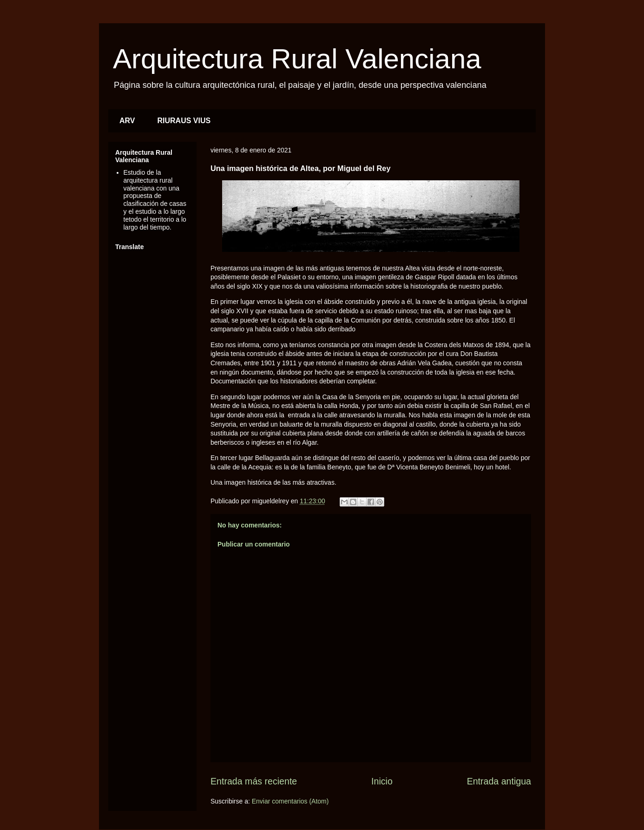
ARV (127, 121)
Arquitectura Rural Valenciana (297, 59)
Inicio (382, 781)
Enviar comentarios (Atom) (290, 801)
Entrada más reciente (254, 781)
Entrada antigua (499, 781)
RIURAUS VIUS (184, 121)
